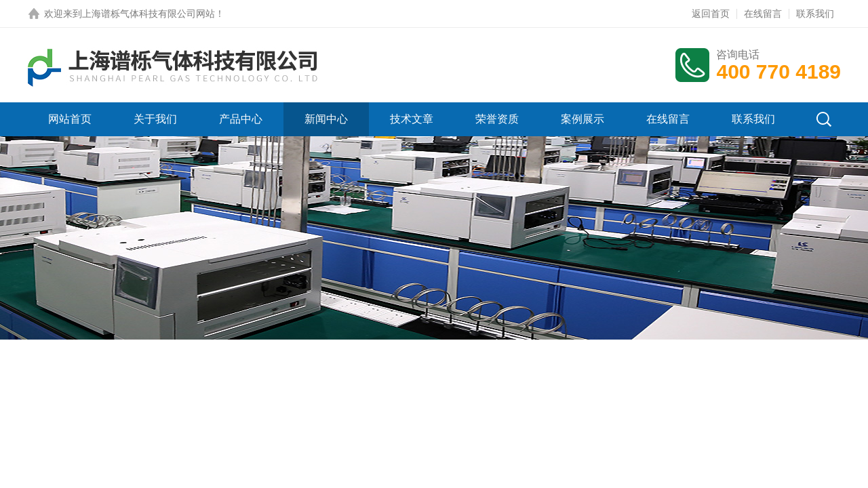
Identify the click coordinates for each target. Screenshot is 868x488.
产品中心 (241, 119)
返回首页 (711, 14)
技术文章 (412, 119)
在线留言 (763, 14)
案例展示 (583, 119)
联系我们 (815, 14)
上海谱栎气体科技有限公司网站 (149, 14)
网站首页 (70, 119)
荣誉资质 (497, 119)
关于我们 (155, 119)
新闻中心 (326, 119)
